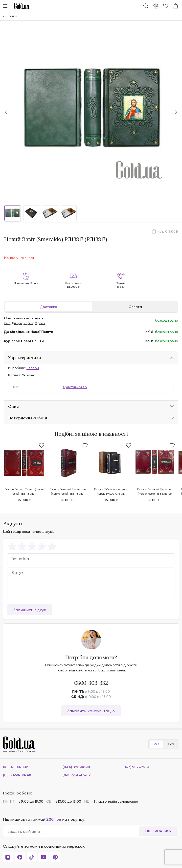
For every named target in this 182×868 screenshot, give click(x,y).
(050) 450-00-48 (17, 775)
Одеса (40, 323)
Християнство (75, 387)
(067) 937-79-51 (136, 767)
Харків (28, 323)
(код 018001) (167, 231)
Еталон (12, 16)
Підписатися (158, 831)
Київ (7, 323)
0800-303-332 (91, 683)
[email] (73, 831)
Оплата (135, 307)
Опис (13, 406)
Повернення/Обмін (28, 418)
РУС (171, 744)
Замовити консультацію (91, 711)
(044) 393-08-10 (76, 767)
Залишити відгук (30, 610)
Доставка (49, 307)
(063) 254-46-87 (77, 775)
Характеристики (25, 357)
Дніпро (17, 323)
